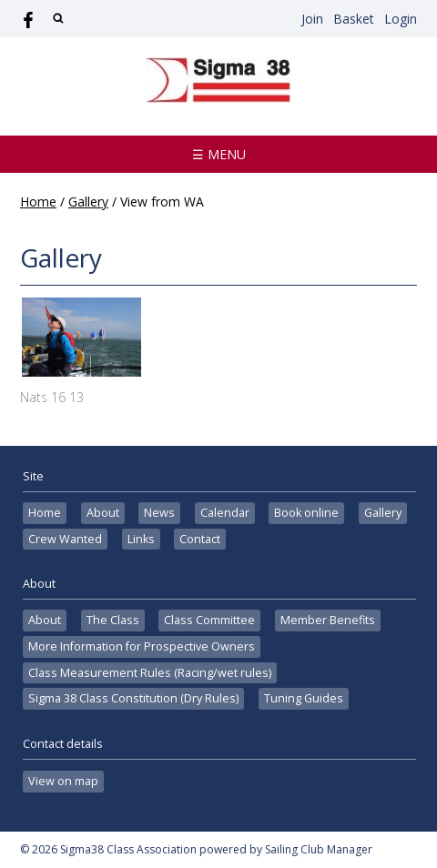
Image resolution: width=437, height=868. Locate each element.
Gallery (88, 202)
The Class (113, 620)
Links (141, 539)
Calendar (225, 513)
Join (312, 19)
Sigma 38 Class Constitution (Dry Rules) (133, 698)
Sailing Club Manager (319, 849)
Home (38, 202)
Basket (354, 19)
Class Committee (209, 620)
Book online (306, 513)
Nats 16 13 (52, 397)
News (159, 513)
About (103, 513)
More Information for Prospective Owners (142, 646)
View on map (63, 781)
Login (401, 19)
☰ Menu (219, 154)
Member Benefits (328, 620)
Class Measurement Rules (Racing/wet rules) (150, 673)
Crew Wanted (65, 539)
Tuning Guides (304, 698)
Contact (200, 539)
